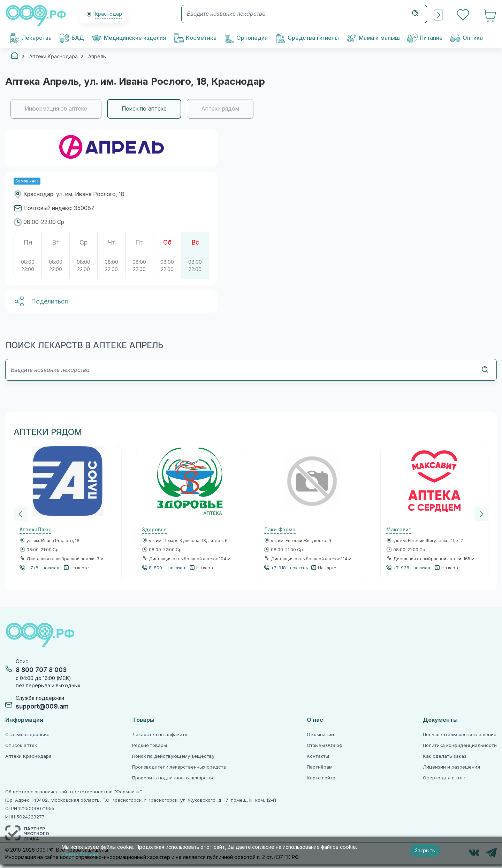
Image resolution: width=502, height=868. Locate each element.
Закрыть (425, 851)
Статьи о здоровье (27, 735)
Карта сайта (321, 778)
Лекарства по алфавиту (160, 735)
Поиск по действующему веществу (173, 756)
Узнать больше (80, 854)
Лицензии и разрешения (451, 767)
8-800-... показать (168, 568)
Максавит (399, 530)
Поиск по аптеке (144, 109)
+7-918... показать (290, 568)
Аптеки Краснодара (28, 756)
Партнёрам (320, 767)
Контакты (318, 756)
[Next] (481, 514)
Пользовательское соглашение (460, 735)
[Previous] (21, 514)
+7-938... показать (412, 568)
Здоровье (154, 530)
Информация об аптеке (56, 109)
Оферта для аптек (444, 778)
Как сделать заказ (444, 756)
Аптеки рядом (220, 109)
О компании (321, 735)
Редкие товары (150, 745)
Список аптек (21, 745)
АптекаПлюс (35, 530)
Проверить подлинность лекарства (173, 778)
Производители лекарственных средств (179, 767)
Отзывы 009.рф (325, 745)
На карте (80, 568)
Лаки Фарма (280, 530)
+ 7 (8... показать (44, 568)
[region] (251, 109)
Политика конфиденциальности (460, 745)
